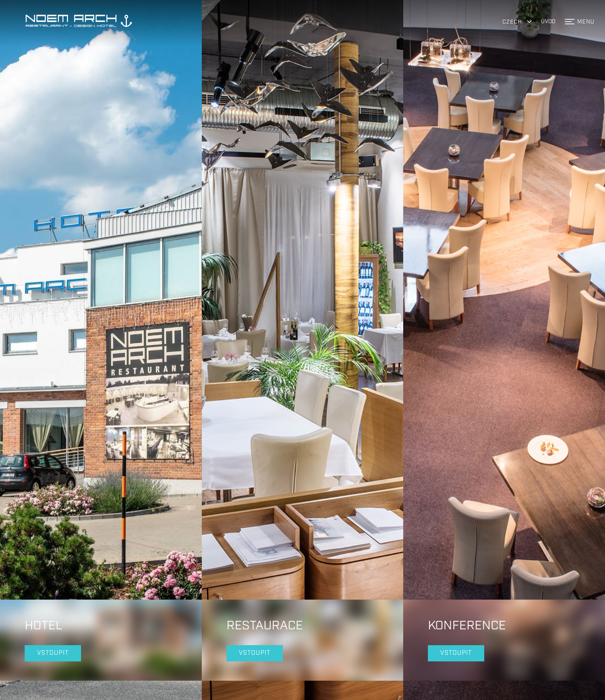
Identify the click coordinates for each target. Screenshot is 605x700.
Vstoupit (53, 628)
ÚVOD (548, 21)
